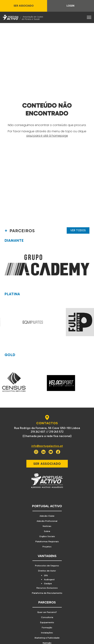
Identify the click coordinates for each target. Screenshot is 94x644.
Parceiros (47, 602)
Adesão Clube (47, 516)
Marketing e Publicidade (47, 638)
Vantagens (47, 556)
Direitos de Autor (47, 571)
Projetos (47, 547)
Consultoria (47, 617)
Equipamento (47, 622)
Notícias (47, 526)
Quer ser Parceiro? (47, 612)
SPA (46, 575)
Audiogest (49, 580)
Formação (47, 628)
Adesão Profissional (47, 521)
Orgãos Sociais (47, 536)
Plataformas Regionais (47, 542)
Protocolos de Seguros (47, 566)
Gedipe (48, 584)
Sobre (47, 531)
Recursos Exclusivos (47, 588)
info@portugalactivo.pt (47, 446)
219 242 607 (38, 432)
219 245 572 (56, 432)
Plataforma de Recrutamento (47, 593)
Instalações (47, 633)
